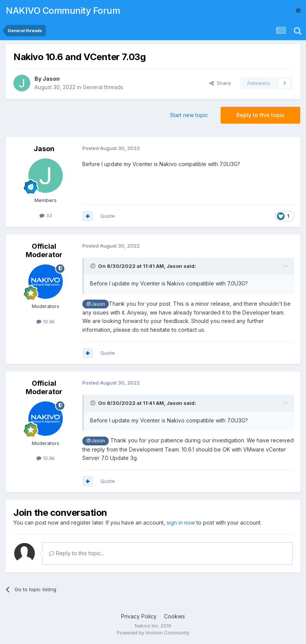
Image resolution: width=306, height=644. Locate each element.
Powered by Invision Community (153, 633)
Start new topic (189, 115)
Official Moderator (44, 250)
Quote (108, 216)
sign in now (181, 523)
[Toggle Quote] (93, 266)
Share (220, 83)
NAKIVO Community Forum (63, 11)
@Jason (96, 304)
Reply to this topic (260, 115)
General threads (103, 87)
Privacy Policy (139, 616)
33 (46, 215)
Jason (51, 79)
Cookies (174, 616)
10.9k (46, 321)
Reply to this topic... (77, 553)
